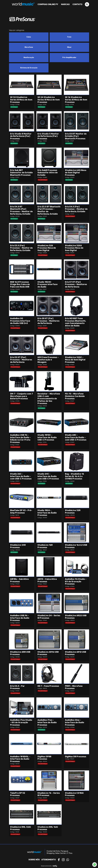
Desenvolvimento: (49, 866)
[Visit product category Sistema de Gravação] (29, 68)
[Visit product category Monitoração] (29, 58)
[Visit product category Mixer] (69, 47)
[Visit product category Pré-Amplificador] (69, 58)
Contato (77, 4)
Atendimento (49, 860)
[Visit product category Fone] (69, 37)
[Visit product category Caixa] (29, 37)
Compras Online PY (48, 4)
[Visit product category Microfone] (29, 47)
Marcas (65, 4)
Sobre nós (34, 860)
